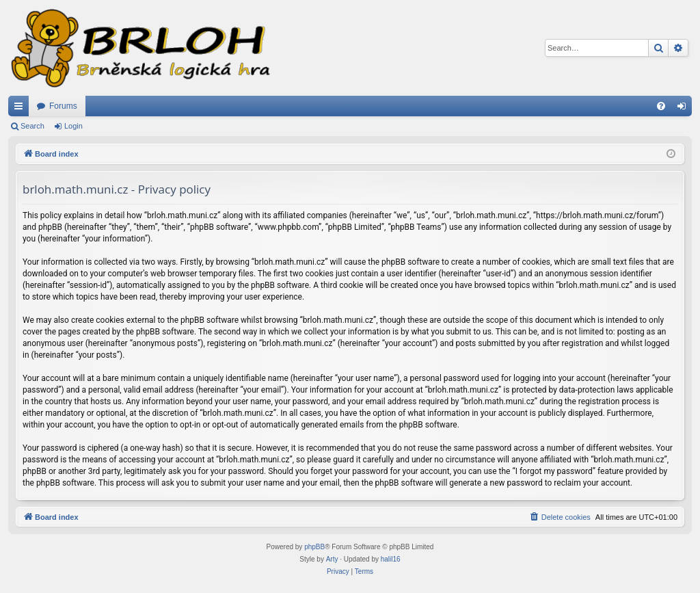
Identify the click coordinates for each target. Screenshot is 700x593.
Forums (63, 106)
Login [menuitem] (685, 109)
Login (73, 126)
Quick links (21, 109)
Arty (332, 559)
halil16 (391, 559)
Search (32, 126)
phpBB (314, 547)
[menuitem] (661, 106)
